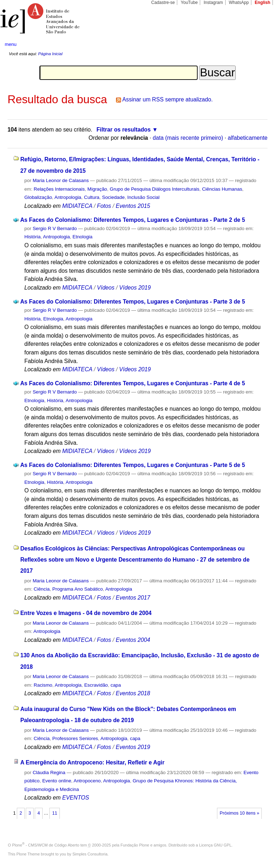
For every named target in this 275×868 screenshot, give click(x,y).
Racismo (43, 685)
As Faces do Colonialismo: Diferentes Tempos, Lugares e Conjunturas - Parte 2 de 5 (132, 220)
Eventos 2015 (133, 206)
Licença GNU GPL (215, 845)
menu (11, 44)
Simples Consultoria (90, 854)
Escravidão (96, 685)
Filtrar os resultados (124, 130)
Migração (97, 189)
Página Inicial (50, 54)
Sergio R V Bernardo (55, 228)
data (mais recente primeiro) (188, 138)
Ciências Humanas (222, 189)
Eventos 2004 (133, 640)
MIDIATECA (77, 206)
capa (116, 685)
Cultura (91, 197)
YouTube (189, 3)
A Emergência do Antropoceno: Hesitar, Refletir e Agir (93, 762)
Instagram (213, 3)
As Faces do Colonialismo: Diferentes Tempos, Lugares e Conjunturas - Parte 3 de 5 (132, 302)
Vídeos (106, 288)
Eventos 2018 (133, 693)
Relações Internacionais (59, 189)
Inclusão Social (144, 197)
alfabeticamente (248, 138)
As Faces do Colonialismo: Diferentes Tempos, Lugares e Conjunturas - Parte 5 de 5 (132, 465)
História (32, 237)
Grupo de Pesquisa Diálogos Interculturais (155, 189)
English (262, 3)
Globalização (38, 197)
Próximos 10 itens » (240, 813)
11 (55, 813)
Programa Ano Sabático (78, 589)
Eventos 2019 (133, 747)
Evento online (57, 781)
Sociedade (113, 197)
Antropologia (68, 197)
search (256, 44)
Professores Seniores (75, 738)
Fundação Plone (135, 845)
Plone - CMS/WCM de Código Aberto (46, 845)
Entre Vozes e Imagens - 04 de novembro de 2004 (86, 613)
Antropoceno (87, 781)
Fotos (104, 206)
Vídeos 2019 (135, 288)
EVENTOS (76, 798)
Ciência (42, 589)
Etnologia (83, 237)
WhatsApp (239, 3)
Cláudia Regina (49, 772)
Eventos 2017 (133, 598)
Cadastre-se (163, 3)
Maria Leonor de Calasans (61, 180)
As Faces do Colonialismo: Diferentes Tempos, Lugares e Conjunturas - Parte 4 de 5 (132, 383)
